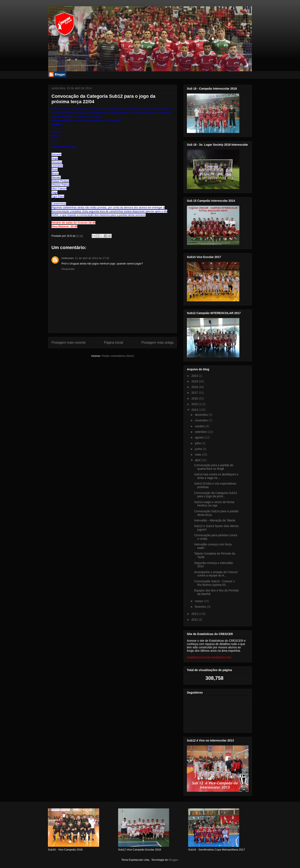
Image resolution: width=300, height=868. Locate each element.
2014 (195, 410)
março (199, 601)
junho (199, 449)
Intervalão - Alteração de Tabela (215, 520)
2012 (195, 620)
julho (198, 443)
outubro (200, 426)
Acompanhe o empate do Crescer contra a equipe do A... (216, 574)
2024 (195, 376)
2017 (195, 393)
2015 (195, 404)
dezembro (202, 415)
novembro (202, 420)
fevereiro (201, 607)
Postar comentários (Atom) (118, 356)
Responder (68, 269)
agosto (200, 437)
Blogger (173, 860)
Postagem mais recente (69, 343)
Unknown (68, 258)
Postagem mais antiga (157, 343)
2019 (195, 381)
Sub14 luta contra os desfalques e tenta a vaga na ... (216, 476)
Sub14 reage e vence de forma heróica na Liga (214, 504)
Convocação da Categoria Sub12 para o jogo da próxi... (216, 495)
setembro (201, 432)
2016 (195, 398)
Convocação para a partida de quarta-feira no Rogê (214, 467)
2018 (195, 387)
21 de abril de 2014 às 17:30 (92, 258)
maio (198, 455)
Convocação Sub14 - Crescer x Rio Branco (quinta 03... (214, 583)
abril (198, 460)
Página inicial (114, 343)
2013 (195, 614)
